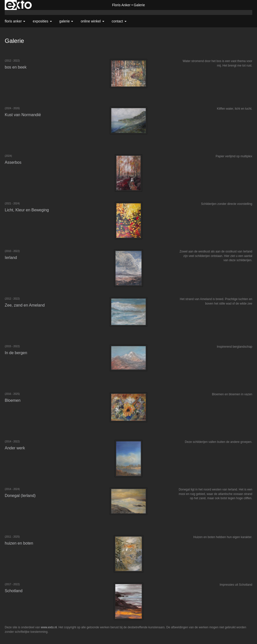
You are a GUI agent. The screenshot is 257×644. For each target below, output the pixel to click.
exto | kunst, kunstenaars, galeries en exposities (19, 5)
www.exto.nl (49, 627)
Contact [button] (119, 21)
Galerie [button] (66, 21)
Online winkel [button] (92, 21)
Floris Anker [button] (15, 21)
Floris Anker (121, 5)
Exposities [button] (42, 21)
